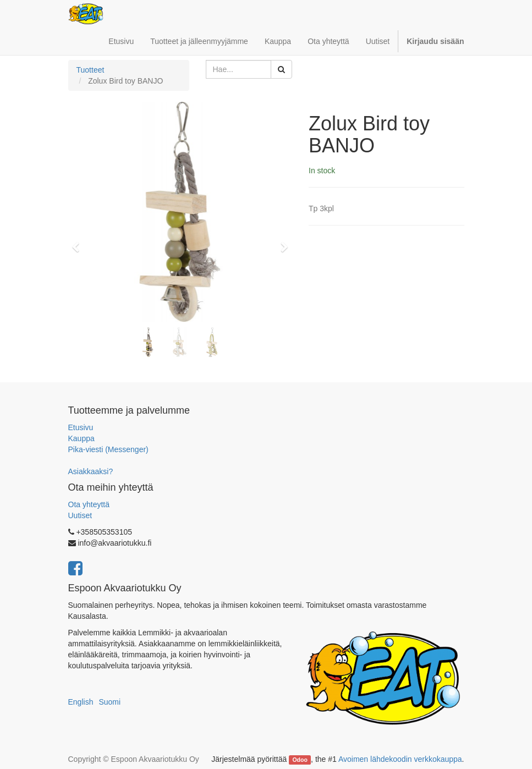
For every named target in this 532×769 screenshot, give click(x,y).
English (81, 702)
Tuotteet (91, 70)
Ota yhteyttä (89, 504)
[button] (79, 242)
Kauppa (81, 438)
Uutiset (80, 515)
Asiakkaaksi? (91, 471)
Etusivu (81, 427)
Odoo (300, 760)
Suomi (109, 702)
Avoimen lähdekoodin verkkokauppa (400, 759)
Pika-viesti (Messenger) (108, 449)
